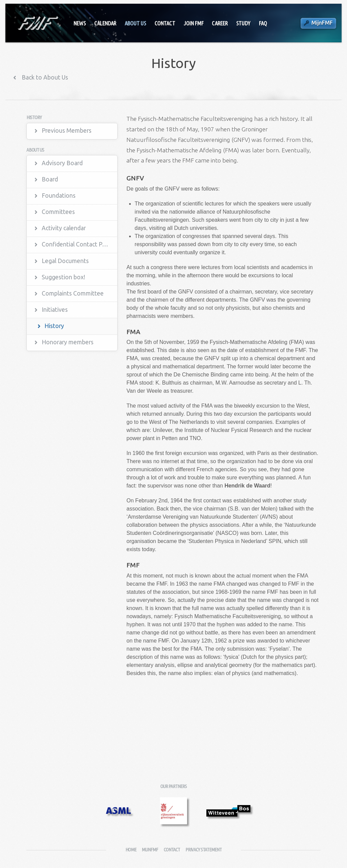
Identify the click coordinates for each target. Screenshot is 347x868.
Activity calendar (64, 228)
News (80, 23)
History (54, 326)
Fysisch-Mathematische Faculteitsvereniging (37, 23)
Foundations (59, 196)
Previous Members (67, 131)
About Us (135, 23)
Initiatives (55, 310)
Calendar (105, 23)
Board (50, 179)
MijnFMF (322, 23)
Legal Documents (65, 261)
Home (131, 850)
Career (220, 23)
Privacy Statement (203, 850)
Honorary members (68, 342)
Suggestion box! (63, 277)
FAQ (263, 23)
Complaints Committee (73, 293)
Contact (165, 23)
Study (243, 23)
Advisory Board (62, 163)
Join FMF (194, 23)
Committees (58, 212)
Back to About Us (44, 77)
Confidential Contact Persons (79, 244)
